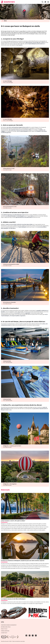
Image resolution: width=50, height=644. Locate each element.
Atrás (4, 21)
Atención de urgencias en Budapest (9, 625)
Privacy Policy (4, 629)
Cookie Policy (4, 633)
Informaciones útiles (6, 627)
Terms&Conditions (5, 631)
